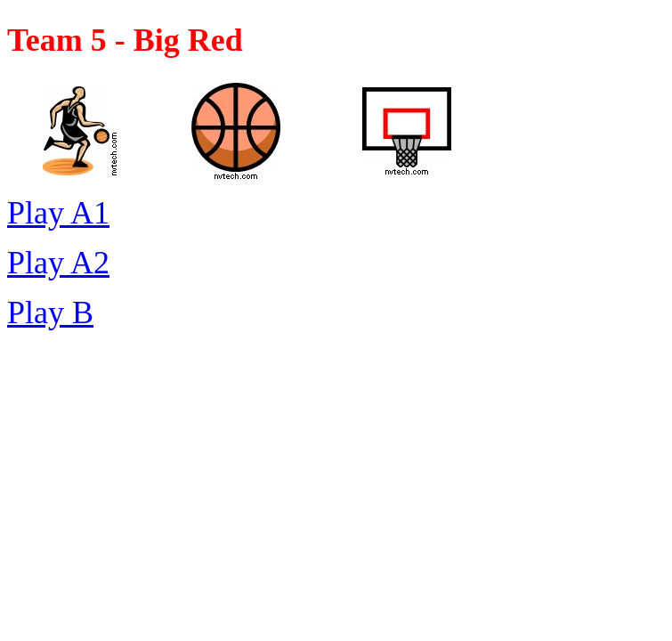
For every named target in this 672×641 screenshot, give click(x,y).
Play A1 (58, 213)
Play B (50, 312)
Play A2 (58, 263)
